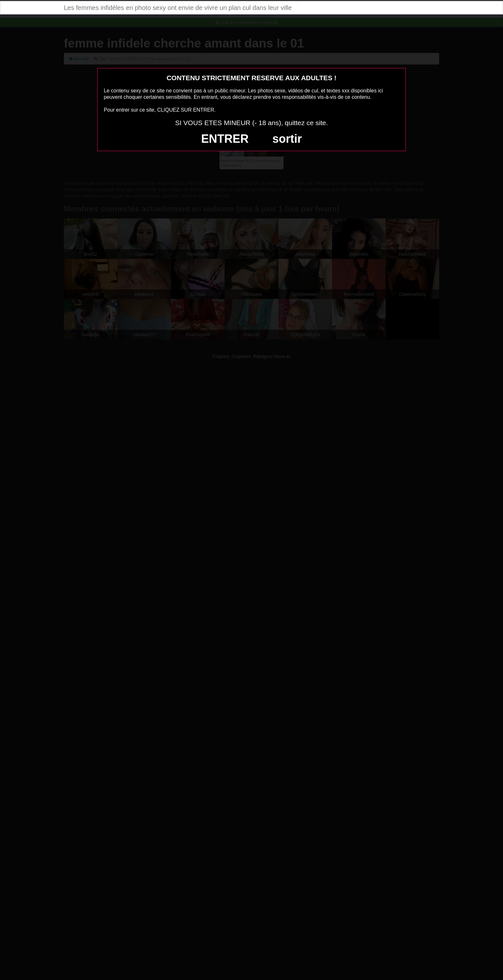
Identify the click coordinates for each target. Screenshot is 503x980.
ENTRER (225, 139)
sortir (287, 139)
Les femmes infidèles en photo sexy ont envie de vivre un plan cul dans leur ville (178, 8)
